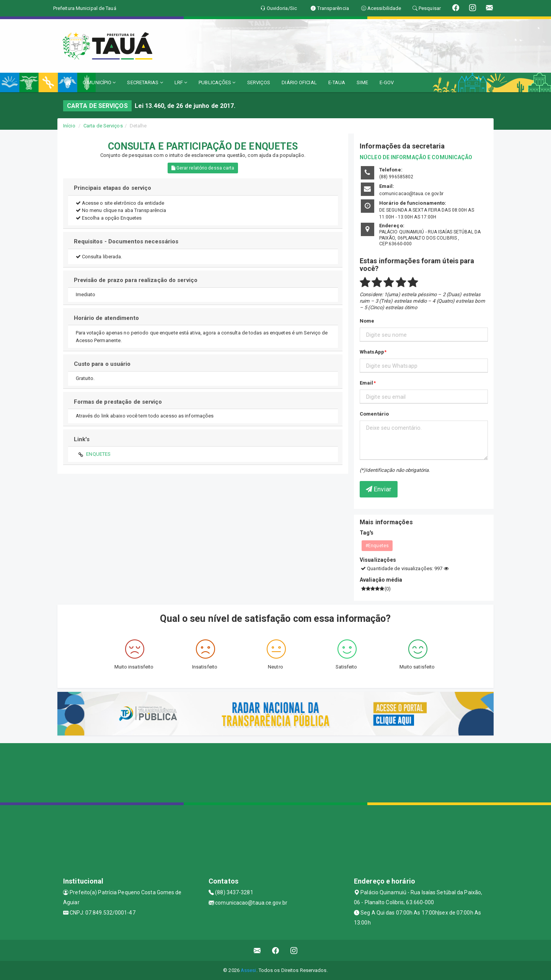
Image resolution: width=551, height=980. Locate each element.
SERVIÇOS (259, 82)
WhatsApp (372, 352)
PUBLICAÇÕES (217, 82)
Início (69, 126)
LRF (181, 82)
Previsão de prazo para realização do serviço (136, 280)
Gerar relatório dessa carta (203, 168)
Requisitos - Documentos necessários (126, 241)
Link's (82, 439)
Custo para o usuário (102, 364)
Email (367, 383)
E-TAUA (337, 82)
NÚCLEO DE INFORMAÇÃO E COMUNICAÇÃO (416, 157)
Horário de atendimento (106, 318)
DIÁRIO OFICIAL (299, 82)
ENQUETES (98, 454)
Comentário (374, 414)
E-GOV (387, 82)
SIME (362, 82)
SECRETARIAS (145, 82)
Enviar (379, 489)
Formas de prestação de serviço (118, 402)
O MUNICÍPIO (99, 82)
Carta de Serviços (103, 126)
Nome (367, 321)
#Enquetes (377, 546)
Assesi (249, 970)
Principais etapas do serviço (113, 188)
